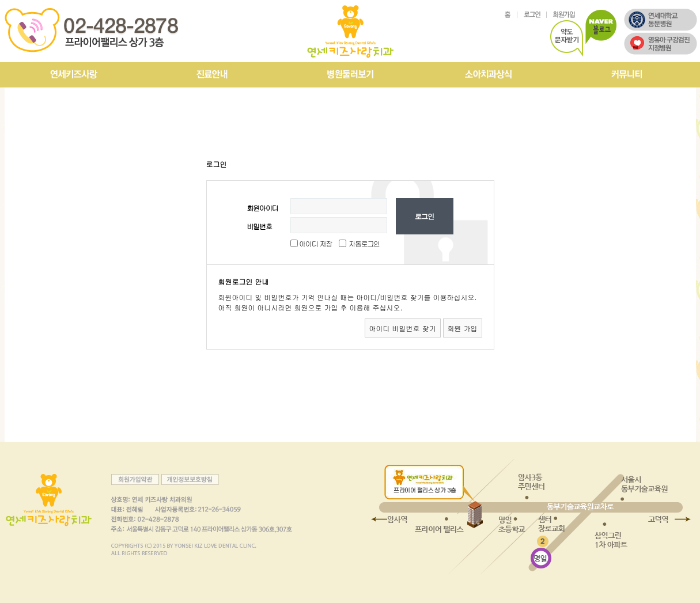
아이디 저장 (315, 243)
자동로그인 (364, 243)
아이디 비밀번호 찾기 (403, 328)
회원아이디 (263, 208)
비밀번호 (260, 226)
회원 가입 (463, 328)
